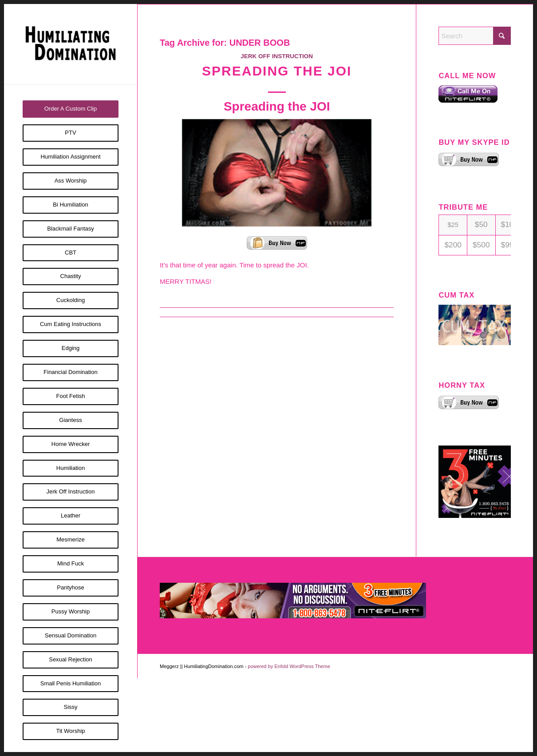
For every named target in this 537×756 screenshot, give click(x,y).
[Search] (475, 36)
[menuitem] (71, 109)
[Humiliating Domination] (71, 44)
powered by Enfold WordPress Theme (289, 666)
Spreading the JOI (277, 71)
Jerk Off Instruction (277, 56)
